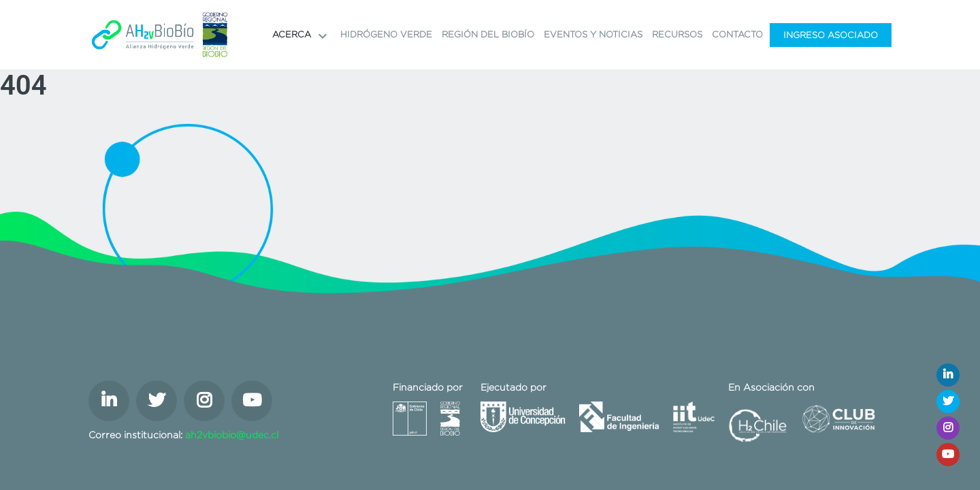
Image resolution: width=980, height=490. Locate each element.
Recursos (677, 34)
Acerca (301, 36)
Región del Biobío (488, 34)
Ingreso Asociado (831, 35)
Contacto (737, 34)
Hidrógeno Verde (386, 34)
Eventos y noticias (593, 34)
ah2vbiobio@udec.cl (232, 435)
